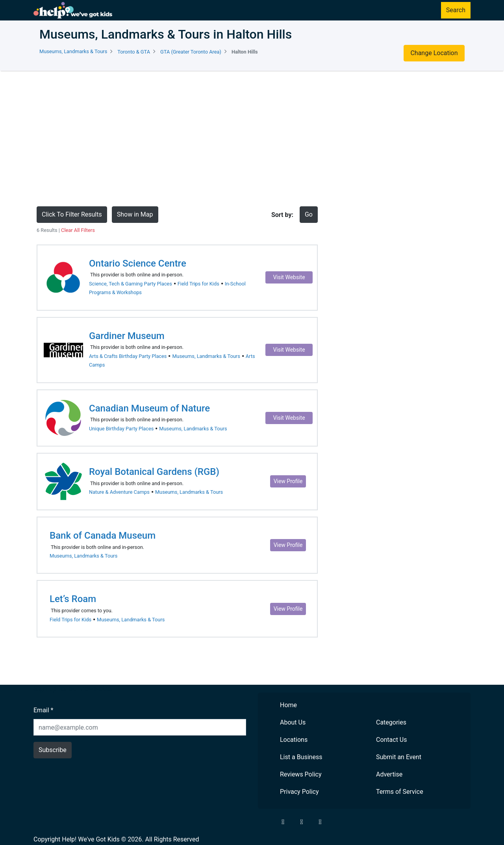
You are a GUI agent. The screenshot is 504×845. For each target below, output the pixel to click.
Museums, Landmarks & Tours (73, 51)
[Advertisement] (252, 139)
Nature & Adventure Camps (119, 492)
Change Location (434, 53)
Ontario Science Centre (138, 263)
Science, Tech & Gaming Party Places (131, 284)
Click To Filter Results (72, 214)
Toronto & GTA (134, 52)
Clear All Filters (78, 230)
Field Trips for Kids (198, 284)
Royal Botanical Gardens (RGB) (154, 472)
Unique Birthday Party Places (121, 429)
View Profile (288, 481)
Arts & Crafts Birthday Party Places (128, 356)
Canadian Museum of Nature (149, 408)
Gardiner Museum (127, 336)
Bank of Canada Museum (103, 536)
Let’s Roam (73, 599)
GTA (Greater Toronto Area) (191, 52)
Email (43, 710)
